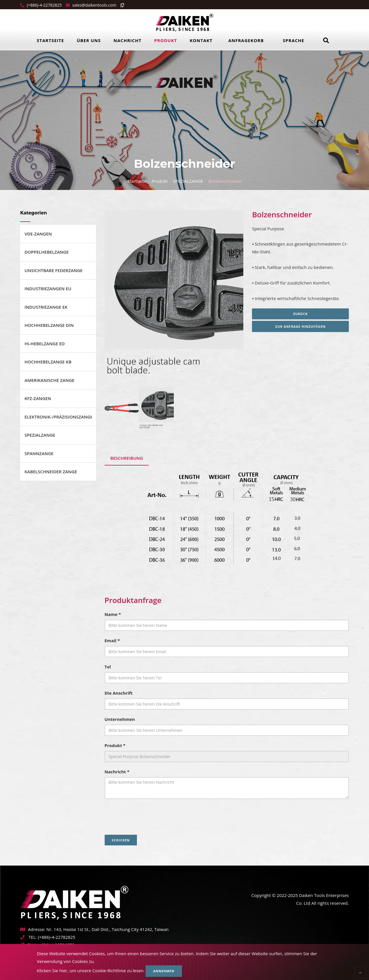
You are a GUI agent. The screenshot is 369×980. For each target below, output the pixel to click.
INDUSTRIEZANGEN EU (48, 289)
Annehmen (164, 971)
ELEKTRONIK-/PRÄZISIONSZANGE (58, 417)
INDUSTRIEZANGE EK (46, 307)
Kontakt (201, 40)
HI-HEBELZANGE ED (45, 344)
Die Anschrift (119, 693)
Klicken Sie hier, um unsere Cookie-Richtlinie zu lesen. (91, 970)
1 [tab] (170, 370)
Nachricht (128, 40)
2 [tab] (178, 370)
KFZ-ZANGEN (38, 398)
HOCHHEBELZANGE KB (48, 362)
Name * (113, 614)
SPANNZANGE (39, 453)
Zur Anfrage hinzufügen (300, 326)
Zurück (301, 314)
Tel (108, 667)
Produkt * (115, 745)
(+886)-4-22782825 (44, 5)
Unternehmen (120, 719)
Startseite (51, 40)
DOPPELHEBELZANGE (47, 252)
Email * (112, 640)
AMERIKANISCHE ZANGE (49, 380)
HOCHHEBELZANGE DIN (49, 325)
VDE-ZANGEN (38, 234)
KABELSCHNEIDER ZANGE (51, 472)
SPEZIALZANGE (188, 181)
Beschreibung (127, 458)
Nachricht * (117, 772)
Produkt (166, 40)
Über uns (89, 40)
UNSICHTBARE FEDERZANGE (53, 270)
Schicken (121, 840)
